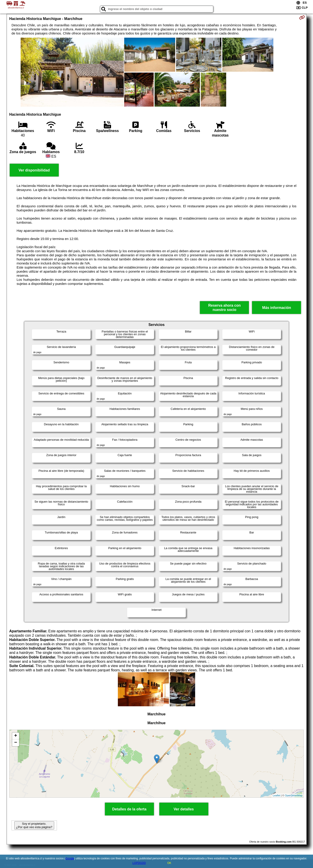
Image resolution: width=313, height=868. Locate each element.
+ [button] (16, 736)
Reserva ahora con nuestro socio (224, 308)
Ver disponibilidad (34, 170)
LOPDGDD (139, 863)
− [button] (16, 743)
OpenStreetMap (294, 795)
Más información (277, 308)
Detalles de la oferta (129, 809)
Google (70, 858)
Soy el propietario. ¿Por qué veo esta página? (34, 825)
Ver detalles (184, 809)
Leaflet (277, 795)
